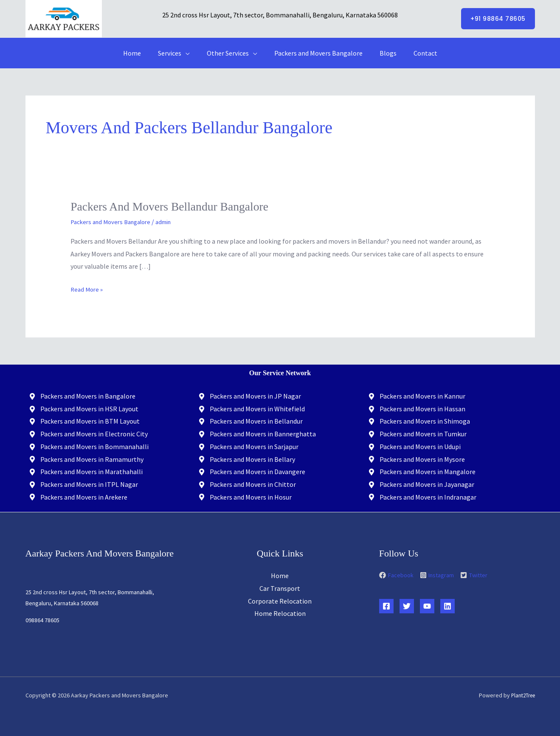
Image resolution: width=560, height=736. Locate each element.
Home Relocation (280, 613)
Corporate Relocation (280, 601)
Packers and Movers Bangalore (317, 53)
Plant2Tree (521, 695)
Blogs (383, 53)
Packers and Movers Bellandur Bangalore (178, 206)
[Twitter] (407, 607)
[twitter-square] (474, 575)
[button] (498, 19)
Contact (417, 53)
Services (175, 53)
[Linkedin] (447, 607)
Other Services (229, 53)
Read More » (88, 288)
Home (141, 53)
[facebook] (399, 575)
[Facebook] (386, 607)
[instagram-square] (440, 575)
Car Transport (280, 588)
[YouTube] (427, 607)
